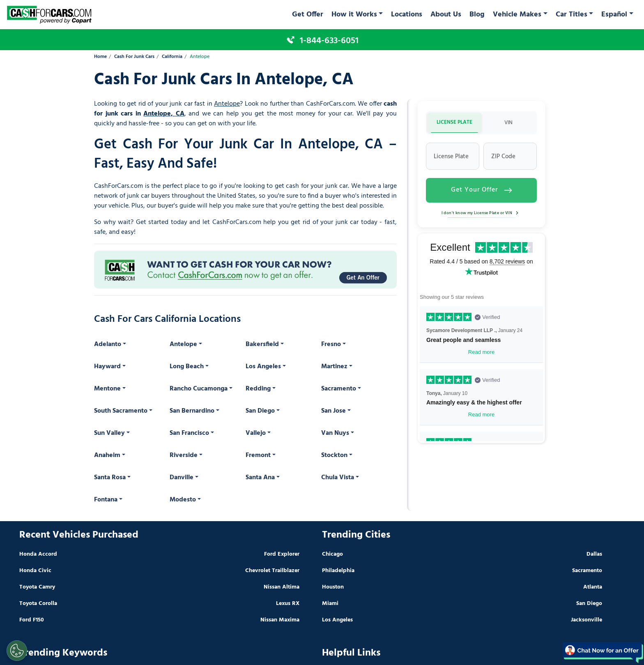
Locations (407, 15)
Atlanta (593, 587)
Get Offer (308, 15)
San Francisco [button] (189, 433)
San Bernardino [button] (192, 411)
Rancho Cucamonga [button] (199, 389)
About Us (446, 15)
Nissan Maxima (280, 620)
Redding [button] (258, 389)
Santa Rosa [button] (110, 478)
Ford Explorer (282, 554)
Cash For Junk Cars (134, 57)
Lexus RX (288, 604)
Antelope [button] (183, 344)
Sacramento (587, 571)
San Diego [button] (260, 411)
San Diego (589, 604)
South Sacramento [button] (121, 411)
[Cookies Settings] (17, 651)
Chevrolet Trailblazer (272, 571)
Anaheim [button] (107, 455)
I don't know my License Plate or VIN (482, 213)
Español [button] (614, 15)
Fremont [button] (258, 455)
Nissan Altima (282, 587)
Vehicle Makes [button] (517, 15)
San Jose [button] (333, 411)
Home (100, 57)
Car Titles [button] (572, 15)
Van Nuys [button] (335, 433)
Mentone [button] (107, 389)
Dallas (594, 554)
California (172, 57)
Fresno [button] (331, 344)
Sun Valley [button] (109, 433)
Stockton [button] (334, 455)
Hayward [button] (107, 367)
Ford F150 (32, 620)
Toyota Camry (37, 587)
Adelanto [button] (108, 344)
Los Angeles (337, 620)
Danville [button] (182, 478)
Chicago (332, 554)
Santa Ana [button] (260, 478)
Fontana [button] (106, 500)
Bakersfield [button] (262, 344)
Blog (477, 15)
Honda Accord (38, 554)
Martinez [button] (334, 367)
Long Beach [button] (187, 367)
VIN (508, 123)
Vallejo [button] (256, 433)
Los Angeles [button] (263, 367)
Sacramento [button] (339, 389)
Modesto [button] (183, 500)
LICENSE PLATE (454, 122)
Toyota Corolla (38, 604)
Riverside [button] (184, 455)
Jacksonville (586, 620)
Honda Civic (35, 571)
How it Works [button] (354, 15)
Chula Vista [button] (338, 478)
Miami (330, 604)
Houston (333, 587)
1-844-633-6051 (329, 41)
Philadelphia (338, 571)
